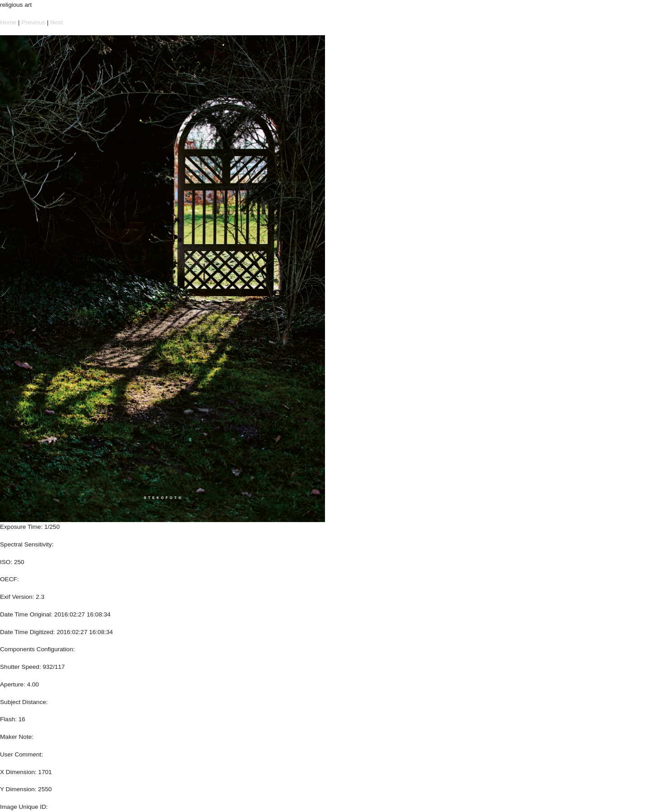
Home (8, 22)
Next (56, 22)
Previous (33, 22)
